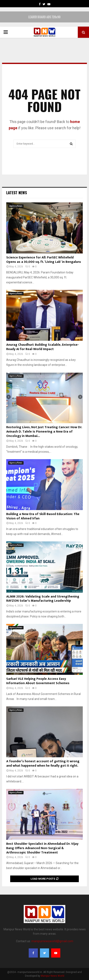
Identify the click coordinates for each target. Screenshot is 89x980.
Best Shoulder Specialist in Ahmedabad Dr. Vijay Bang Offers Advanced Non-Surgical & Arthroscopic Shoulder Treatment (42, 848)
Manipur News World (53, 976)
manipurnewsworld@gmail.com (52, 941)
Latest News (17, 193)
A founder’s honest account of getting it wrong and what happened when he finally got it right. (43, 764)
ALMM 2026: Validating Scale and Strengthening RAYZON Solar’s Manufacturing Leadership (43, 599)
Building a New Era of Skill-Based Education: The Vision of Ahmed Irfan (43, 516)
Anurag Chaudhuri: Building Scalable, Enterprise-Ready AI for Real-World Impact (43, 347)
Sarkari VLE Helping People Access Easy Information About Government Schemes (38, 681)
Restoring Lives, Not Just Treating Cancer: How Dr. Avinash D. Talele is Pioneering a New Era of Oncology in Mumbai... (44, 432)
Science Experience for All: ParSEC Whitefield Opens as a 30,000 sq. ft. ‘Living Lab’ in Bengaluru (44, 260)
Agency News (16, 206)
